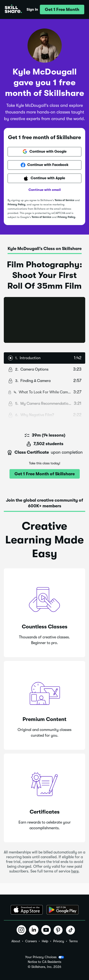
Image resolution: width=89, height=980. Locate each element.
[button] (62, 9)
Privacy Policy (16, 205)
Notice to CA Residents (44, 962)
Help (45, 941)
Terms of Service (64, 200)
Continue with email (45, 190)
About (16, 941)
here (75, 871)
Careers (31, 941)
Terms (73, 941)
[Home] (13, 9)
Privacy (59, 941)
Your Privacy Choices (45, 957)
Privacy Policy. (67, 217)
